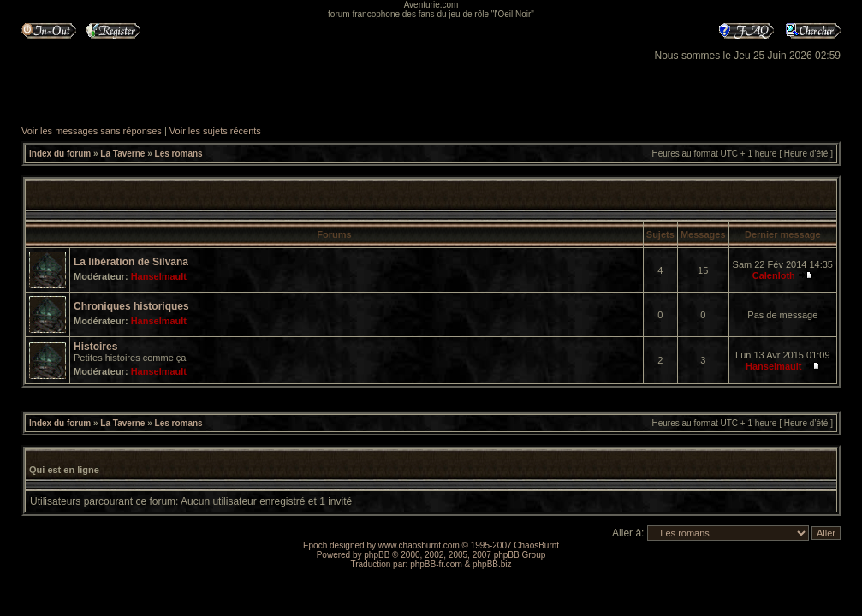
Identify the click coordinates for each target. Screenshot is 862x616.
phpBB (377, 555)
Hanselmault (159, 276)
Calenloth (774, 275)
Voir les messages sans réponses (92, 131)
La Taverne (122, 154)
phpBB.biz (492, 564)
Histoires (95, 346)
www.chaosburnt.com (419, 545)
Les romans (179, 154)
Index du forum (60, 154)
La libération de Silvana (131, 262)
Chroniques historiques (131, 306)
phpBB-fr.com (436, 564)
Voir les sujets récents (215, 131)
